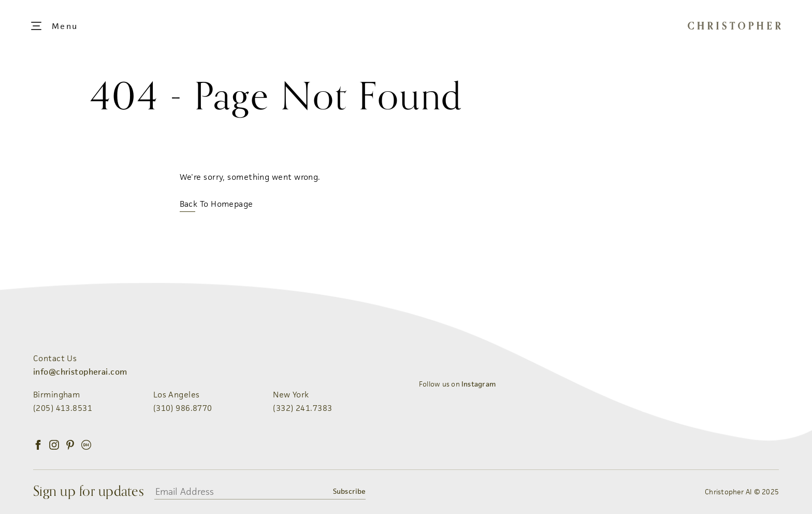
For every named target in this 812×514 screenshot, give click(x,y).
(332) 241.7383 (302, 408)
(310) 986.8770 (183, 408)
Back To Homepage (216, 204)
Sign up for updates (89, 492)
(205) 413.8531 (63, 408)
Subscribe (349, 491)
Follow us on (457, 384)
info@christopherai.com (80, 372)
